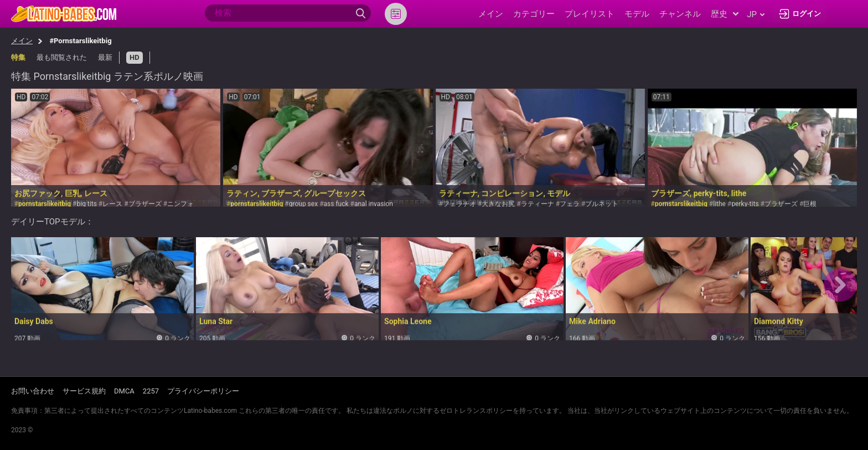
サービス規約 (84, 391)
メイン (22, 41)
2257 (151, 391)
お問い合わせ (33, 391)
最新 (105, 57)
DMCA (124, 391)
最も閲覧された (62, 57)
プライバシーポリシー (203, 391)
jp (756, 14)
